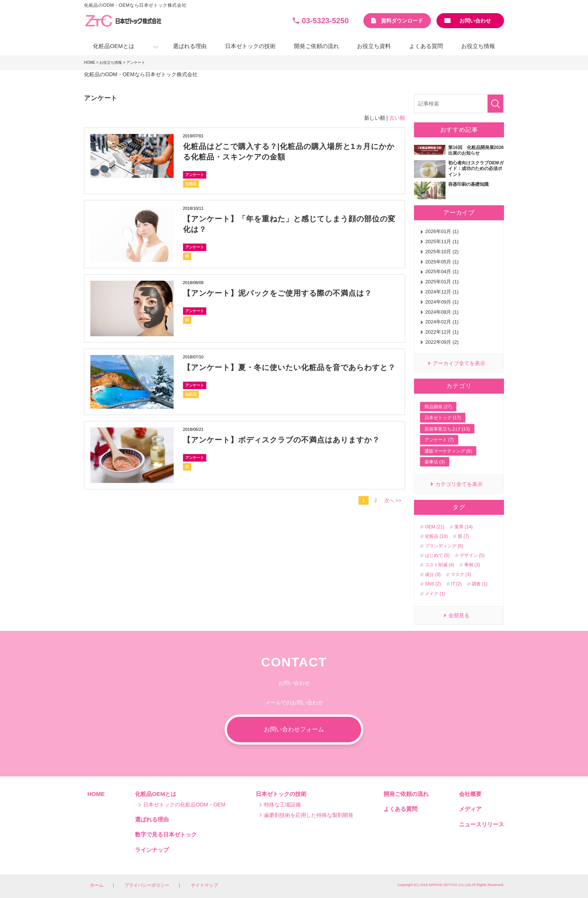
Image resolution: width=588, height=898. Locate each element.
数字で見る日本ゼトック (166, 834)
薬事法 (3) (435, 462)
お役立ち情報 (478, 46)
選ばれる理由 (190, 46)
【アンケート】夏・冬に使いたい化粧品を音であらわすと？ (289, 367)
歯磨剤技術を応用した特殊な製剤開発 (309, 815)
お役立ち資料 (374, 46)
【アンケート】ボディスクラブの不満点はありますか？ (281, 440)
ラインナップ (152, 850)
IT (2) (456, 584)
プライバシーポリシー (147, 885)
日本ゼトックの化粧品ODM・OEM (184, 805)
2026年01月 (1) (442, 231)
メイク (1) (435, 594)
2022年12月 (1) (442, 332)
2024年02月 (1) (442, 322)
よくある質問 (426, 46)
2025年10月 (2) (442, 252)
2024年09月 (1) (442, 302)
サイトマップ (204, 885)
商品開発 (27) (438, 407)
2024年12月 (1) (442, 292)
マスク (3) (461, 575)
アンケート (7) (439, 440)
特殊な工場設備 (282, 805)
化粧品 (191, 184)
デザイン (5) (472, 555)
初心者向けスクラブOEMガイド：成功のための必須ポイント (476, 169)
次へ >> (393, 500)
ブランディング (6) (444, 546)
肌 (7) (463, 536)
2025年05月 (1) (442, 262)
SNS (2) (433, 584)
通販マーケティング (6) (448, 451)
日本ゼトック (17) (443, 418)
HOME (90, 62)
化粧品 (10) (436, 536)
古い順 (397, 118)
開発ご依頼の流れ (316, 46)
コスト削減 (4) (439, 565)
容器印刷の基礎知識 (468, 184)
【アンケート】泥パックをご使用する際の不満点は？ (277, 293)
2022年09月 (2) (442, 342)
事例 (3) (472, 565)
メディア (470, 809)
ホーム (97, 885)
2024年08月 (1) (442, 312)
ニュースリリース (481, 824)
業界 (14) (464, 527)
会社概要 (470, 794)
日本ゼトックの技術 (250, 46)
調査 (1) (480, 584)
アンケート (195, 175)
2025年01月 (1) (442, 282)
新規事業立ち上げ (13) (447, 429)
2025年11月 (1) (442, 241)
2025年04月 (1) (442, 272)
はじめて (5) (437, 555)
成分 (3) (433, 575)
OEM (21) (435, 527)
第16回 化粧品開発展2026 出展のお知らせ (476, 150)
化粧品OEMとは (113, 46)
